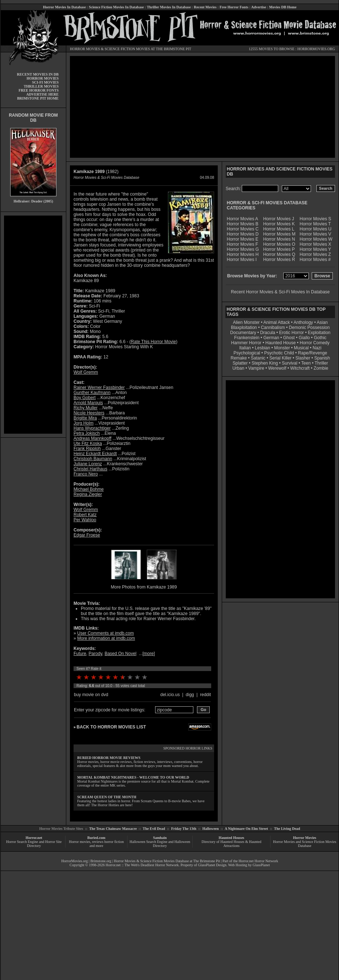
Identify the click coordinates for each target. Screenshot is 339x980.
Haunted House (281, 343)
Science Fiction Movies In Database (116, 7)
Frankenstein (247, 338)
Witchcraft (300, 368)
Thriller (321, 363)
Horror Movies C (243, 229)
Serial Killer (281, 358)
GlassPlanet (261, 865)
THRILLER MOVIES (41, 86)
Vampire (256, 368)
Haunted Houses (231, 838)
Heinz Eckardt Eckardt (95, 454)
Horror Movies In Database (64, 7)
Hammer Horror (246, 343)
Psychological (247, 353)
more (149, 654)
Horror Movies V (316, 234)
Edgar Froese (87, 535)
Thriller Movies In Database (169, 7)
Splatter (240, 363)
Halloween (211, 829)
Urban (238, 368)
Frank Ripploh (87, 449)
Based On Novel (120, 654)
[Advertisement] (33, 325)
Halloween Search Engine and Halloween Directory (160, 844)
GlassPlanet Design (212, 865)
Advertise (259, 7)
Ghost (289, 338)
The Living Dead (287, 829)
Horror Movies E (243, 239)
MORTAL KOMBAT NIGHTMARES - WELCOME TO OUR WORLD (133, 777)
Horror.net (34, 838)
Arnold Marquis (88, 403)
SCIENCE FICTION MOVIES (127, 49)
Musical (301, 348)
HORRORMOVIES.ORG (316, 49)
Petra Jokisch (87, 433)
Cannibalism (273, 328)
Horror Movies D (243, 234)
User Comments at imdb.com (105, 633)
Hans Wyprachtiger (92, 428)
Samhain (160, 838)
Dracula (267, 333)
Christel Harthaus (90, 469)
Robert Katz (85, 515)
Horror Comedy (315, 343)
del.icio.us (170, 695)
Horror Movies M (279, 234)
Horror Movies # (315, 260)
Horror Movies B (243, 224)
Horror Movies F (243, 244)
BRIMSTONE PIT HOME (38, 98)
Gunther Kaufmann (92, 393)
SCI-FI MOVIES (45, 82)
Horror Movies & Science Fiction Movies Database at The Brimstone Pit (167, 861)
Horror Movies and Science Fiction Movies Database (305, 844)
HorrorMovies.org (74, 861)
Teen (306, 363)
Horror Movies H (243, 254)
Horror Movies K (279, 224)
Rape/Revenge (312, 353)
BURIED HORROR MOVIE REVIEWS (109, 758)
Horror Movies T (315, 224)
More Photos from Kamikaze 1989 (144, 587)
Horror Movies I (242, 260)
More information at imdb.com (106, 638)
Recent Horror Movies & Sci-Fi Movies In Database (280, 292)
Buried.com (96, 838)
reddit (205, 695)
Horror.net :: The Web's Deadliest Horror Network (142, 865)
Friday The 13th (184, 829)
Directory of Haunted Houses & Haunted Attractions (232, 844)
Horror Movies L (279, 229)
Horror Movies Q (279, 254)
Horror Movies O (279, 244)
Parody (95, 654)
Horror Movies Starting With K (124, 347)
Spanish (322, 358)
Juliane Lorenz (88, 464)
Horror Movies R (279, 260)
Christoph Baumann (93, 459)
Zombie (321, 368)
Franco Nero (86, 474)
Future (80, 654)
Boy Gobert (85, 398)
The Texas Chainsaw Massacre (113, 829)
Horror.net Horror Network (258, 861)
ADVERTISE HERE (42, 94)
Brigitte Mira (85, 418)
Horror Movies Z (315, 254)
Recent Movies (205, 7)
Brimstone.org (101, 861)
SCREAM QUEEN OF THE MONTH (107, 797)
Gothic (320, 338)
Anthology (303, 322)
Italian (245, 348)
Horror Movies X (316, 244)
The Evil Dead (154, 829)
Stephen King (265, 363)
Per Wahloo (85, 520)
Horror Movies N (279, 239)
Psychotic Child (279, 353)
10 (145, 677)
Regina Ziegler (88, 494)
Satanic (258, 358)
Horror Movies (305, 838)
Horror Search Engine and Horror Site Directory (34, 844)
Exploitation (319, 333)
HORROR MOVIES (85, 49)
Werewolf (277, 368)
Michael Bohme (89, 489)
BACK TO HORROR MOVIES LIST (111, 727)
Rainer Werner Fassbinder (99, 387)
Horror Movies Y (315, 249)
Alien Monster (246, 322)
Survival (290, 363)
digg (190, 695)
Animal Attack (277, 322)
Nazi (317, 348)
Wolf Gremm (86, 372)
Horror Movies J (279, 219)
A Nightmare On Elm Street (246, 829)
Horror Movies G (243, 249)
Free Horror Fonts (234, 7)
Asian (322, 322)
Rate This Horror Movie (153, 342)
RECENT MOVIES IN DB (38, 74)
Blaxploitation (244, 328)
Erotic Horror (292, 333)
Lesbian (263, 348)
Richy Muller (86, 408)
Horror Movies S (316, 219)
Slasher (303, 358)
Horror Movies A (243, 219)
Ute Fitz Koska (88, 443)
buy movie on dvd (91, 695)
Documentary (243, 333)
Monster (282, 348)
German (271, 338)
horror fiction (114, 842)
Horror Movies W (316, 239)
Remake (239, 358)
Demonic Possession (309, 328)
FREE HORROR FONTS (39, 90)
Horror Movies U (316, 229)
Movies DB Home (283, 7)
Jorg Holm (84, 423)
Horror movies (80, 842)
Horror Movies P (279, 249)
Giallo (304, 338)
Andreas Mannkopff (92, 438)
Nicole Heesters (89, 413)
